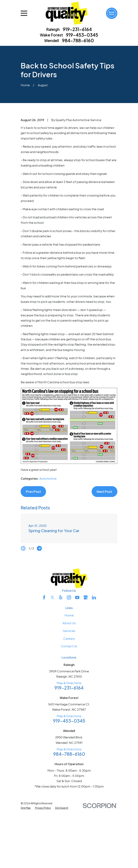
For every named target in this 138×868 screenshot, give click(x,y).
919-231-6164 (77, 29)
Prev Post (33, 552)
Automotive (48, 539)
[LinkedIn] (94, 657)
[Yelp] (61, 657)
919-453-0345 (82, 35)
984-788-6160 (78, 41)
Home (69, 676)
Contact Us (69, 706)
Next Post (104, 552)
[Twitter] (52, 657)
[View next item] (39, 609)
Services (69, 691)
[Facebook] (44, 657)
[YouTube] (77, 657)
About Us (69, 683)
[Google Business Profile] (86, 657)
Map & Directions (69, 743)
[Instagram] (69, 657)
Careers (69, 699)
